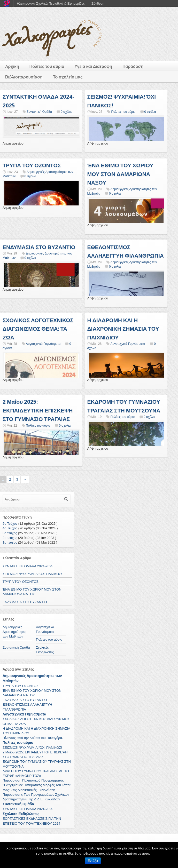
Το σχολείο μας (68, 77)
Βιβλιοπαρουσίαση (24, 77)
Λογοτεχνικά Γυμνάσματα (43, 344)
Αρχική (12, 66)
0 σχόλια (67, 112)
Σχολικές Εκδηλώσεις (21, 814)
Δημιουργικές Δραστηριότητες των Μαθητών (14, 632)
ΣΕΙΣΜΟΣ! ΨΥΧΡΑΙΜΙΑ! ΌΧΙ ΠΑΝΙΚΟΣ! (32, 574)
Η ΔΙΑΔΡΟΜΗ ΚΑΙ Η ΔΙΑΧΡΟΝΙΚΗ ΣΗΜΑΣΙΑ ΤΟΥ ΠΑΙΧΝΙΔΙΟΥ (123, 329)
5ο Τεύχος (10, 524)
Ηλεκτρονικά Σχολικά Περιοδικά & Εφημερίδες (51, 3)
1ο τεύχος (10, 542)
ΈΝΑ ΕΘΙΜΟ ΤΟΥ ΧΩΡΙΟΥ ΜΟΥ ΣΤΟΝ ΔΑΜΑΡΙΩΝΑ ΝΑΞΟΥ (120, 174)
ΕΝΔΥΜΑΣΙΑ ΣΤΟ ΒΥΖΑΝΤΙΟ (39, 247)
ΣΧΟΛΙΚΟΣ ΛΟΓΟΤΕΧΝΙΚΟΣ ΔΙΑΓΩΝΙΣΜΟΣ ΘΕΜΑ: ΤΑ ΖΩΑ (38, 329)
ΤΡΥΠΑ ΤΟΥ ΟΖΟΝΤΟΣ (32, 165)
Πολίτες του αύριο (47, 66)
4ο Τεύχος (10, 528)
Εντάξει (93, 861)
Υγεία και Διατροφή (93, 66)
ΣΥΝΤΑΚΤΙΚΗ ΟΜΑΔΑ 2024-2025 (28, 566)
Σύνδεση (98, 3)
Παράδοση (133, 66)
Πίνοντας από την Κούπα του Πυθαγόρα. (33, 738)
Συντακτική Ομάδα (39, 112)
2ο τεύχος (10, 538)
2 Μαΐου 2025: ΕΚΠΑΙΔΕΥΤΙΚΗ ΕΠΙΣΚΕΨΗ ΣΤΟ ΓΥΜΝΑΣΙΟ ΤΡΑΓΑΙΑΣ (38, 410)
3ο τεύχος (10, 533)
